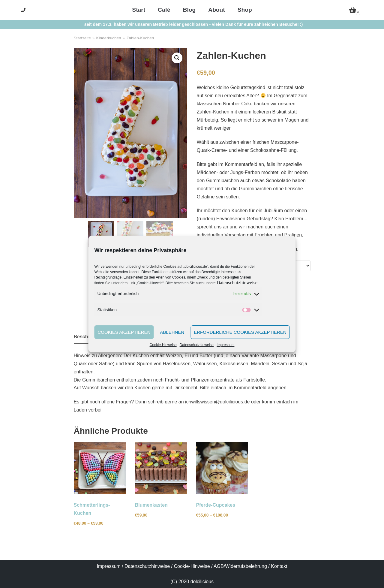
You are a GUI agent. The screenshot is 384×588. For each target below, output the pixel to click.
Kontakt (279, 566)
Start (139, 10)
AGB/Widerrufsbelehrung (240, 566)
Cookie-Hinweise (163, 345)
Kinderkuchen (108, 38)
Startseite (82, 38)
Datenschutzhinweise (237, 283)
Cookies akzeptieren (124, 332)
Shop (245, 10)
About (216, 10)
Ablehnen (172, 332)
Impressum (225, 345)
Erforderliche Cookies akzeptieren (240, 332)
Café (164, 10)
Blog (189, 10)
